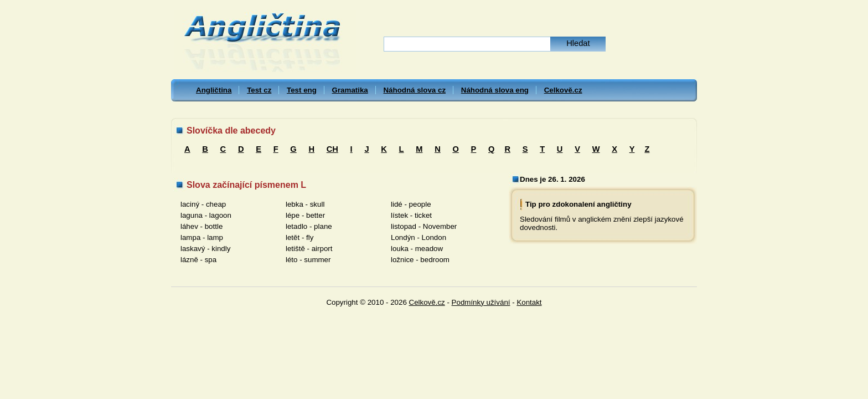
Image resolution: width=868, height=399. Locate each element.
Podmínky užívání (481, 302)
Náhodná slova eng (495, 90)
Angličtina (214, 90)
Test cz (259, 90)
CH (332, 149)
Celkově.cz (563, 90)
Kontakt (529, 302)
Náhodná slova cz (414, 90)
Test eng (302, 90)
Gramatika (350, 90)
